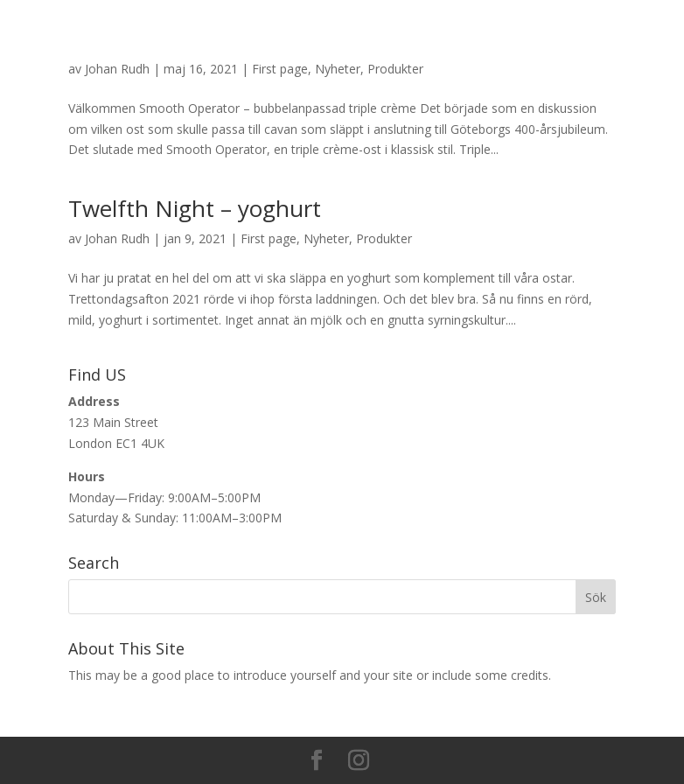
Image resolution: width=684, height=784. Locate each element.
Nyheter (338, 69)
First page (280, 69)
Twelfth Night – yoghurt (195, 208)
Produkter (395, 69)
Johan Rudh (117, 69)
